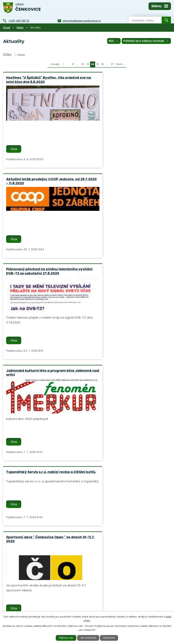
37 (112, 64)
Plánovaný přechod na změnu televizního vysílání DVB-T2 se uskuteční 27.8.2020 (42, 182)
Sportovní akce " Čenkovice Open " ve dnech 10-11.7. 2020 (130, 283)
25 (98, 64)
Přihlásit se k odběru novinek (146, 41)
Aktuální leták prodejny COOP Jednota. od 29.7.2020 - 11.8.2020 (129, 80)
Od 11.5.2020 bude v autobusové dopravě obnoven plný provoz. (127, 458)
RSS (113, 41)
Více (14, 149)
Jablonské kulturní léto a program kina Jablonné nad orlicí (126, 182)
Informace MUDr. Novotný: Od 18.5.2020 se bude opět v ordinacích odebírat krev (42, 458)
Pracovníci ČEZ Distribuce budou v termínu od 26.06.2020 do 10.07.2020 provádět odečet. (43, 387)
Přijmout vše (65, 638)
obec (21, 55)
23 (88, 64)
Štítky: (8, 54)
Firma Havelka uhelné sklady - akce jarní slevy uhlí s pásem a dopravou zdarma (127, 385)
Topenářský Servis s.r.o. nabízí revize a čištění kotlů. (40, 283)
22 (83, 64)
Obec (20, 28)
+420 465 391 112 (67, 608)
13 (73, 64)
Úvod (7, 28)
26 (103, 64)
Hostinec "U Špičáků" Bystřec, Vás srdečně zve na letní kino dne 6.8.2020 (43, 80)
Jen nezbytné (88, 638)
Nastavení (110, 638)
